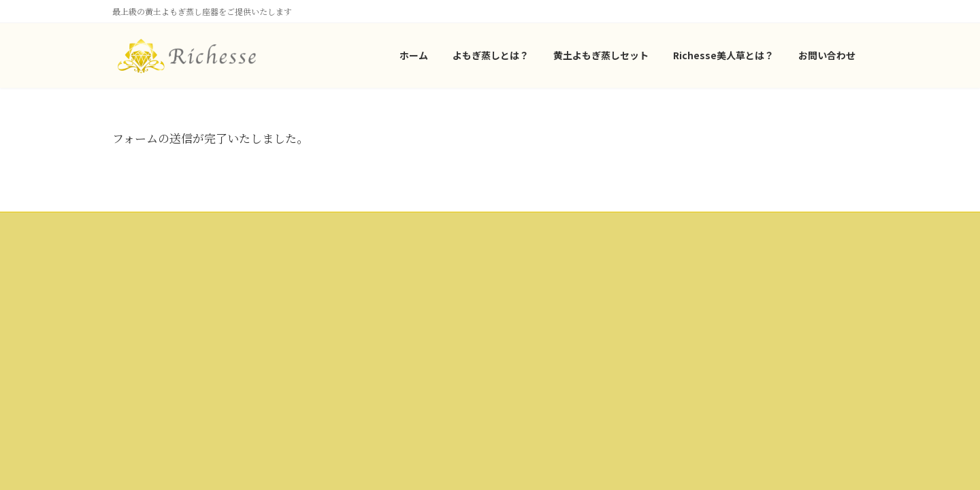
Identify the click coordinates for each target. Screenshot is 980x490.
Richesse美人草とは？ (162, 352)
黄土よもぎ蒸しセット (161, 329)
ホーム (133, 281)
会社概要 (395, 259)
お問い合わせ (404, 306)
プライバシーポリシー (420, 283)
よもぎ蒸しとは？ (153, 305)
